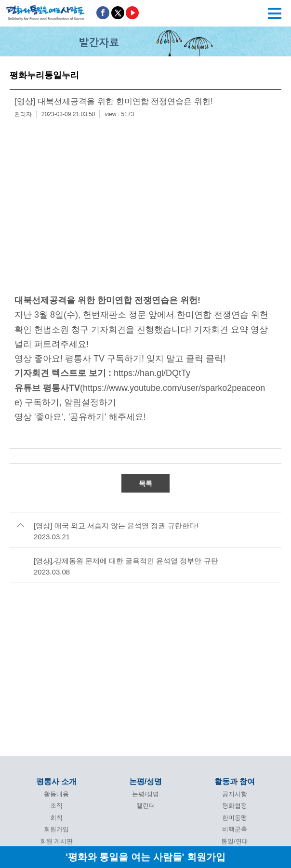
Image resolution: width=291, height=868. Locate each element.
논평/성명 (145, 781)
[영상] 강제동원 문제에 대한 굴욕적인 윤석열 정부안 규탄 (126, 561)
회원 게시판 (57, 841)
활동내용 (56, 794)
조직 (56, 806)
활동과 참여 (235, 781)
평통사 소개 (56, 781)
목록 (145, 483)
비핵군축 (235, 829)
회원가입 (56, 829)
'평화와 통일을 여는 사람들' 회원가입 (145, 857)
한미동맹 (235, 818)
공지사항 (235, 794)
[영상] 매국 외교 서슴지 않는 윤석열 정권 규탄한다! (116, 526)
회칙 (56, 818)
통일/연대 (235, 841)
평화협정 (235, 806)
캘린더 (146, 806)
